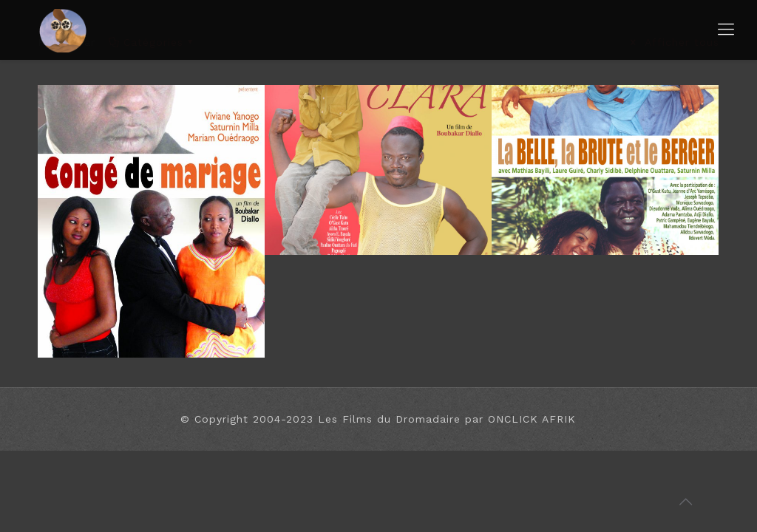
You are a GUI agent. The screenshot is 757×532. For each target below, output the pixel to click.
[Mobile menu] (726, 30)
